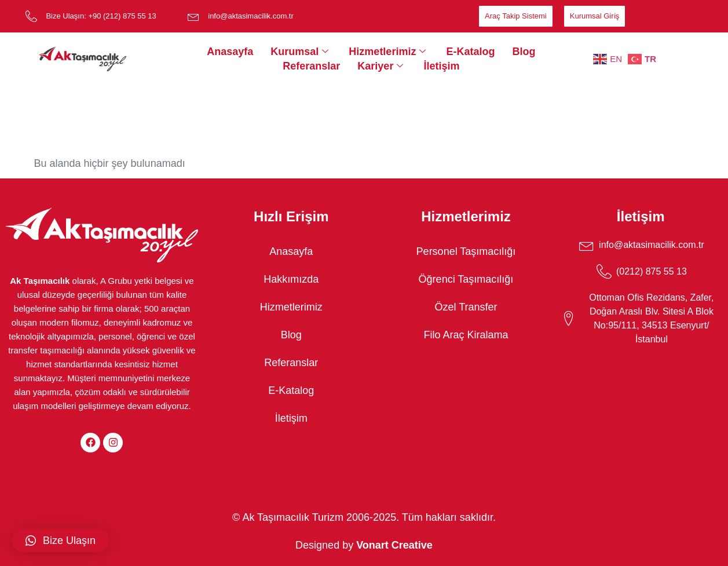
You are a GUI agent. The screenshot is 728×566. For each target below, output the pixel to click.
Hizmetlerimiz (389, 52)
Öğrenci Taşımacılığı (466, 279)
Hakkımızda (291, 279)
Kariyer (382, 66)
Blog (524, 52)
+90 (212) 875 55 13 (122, 16)
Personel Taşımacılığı (466, 251)
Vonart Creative (394, 545)
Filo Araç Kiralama (466, 335)
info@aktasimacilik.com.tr (251, 16)
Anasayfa (230, 52)
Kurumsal (301, 52)
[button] (61, 541)
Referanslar (311, 66)
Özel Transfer (466, 307)
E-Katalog (470, 52)
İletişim (441, 66)
